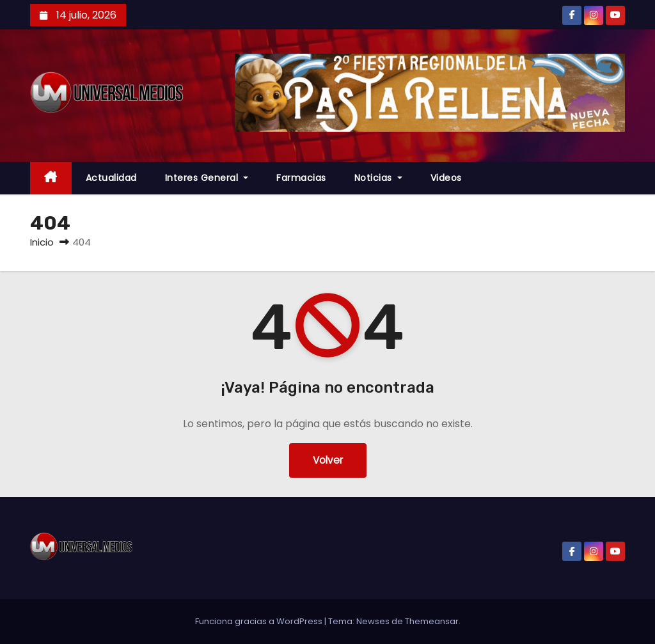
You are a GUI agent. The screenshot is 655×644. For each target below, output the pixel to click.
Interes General (207, 178)
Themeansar (432, 621)
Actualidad (111, 178)
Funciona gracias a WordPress (260, 621)
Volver (328, 460)
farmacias (301, 178)
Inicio (42, 242)
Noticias (378, 178)
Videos (446, 178)
